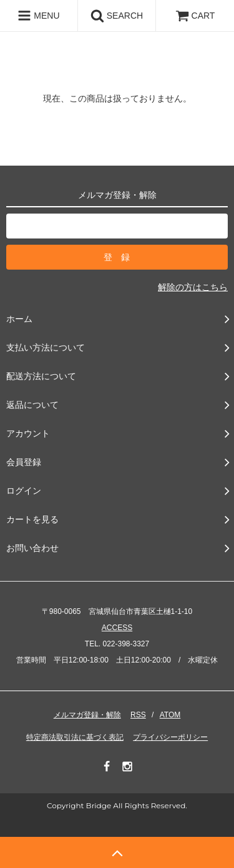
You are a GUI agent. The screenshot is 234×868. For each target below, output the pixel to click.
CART (195, 16)
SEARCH (117, 16)
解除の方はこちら (193, 287)
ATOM (170, 715)
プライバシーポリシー (170, 737)
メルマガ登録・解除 (87, 715)
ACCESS (117, 628)
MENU (38, 16)
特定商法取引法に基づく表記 (75, 737)
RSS (138, 715)
